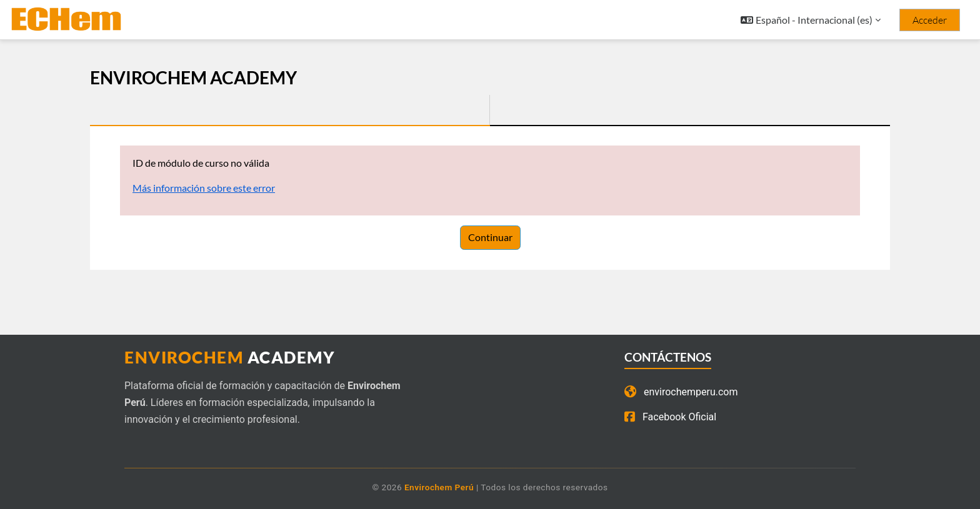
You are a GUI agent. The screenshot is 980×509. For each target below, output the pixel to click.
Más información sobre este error (204, 188)
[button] (811, 20)
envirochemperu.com (681, 392)
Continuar (490, 237)
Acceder (930, 20)
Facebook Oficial (670, 417)
